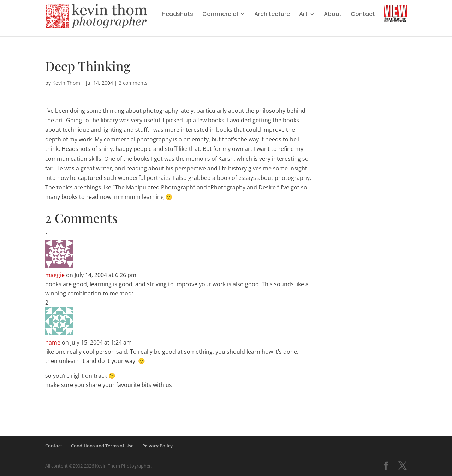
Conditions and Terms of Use (102, 446)
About (333, 15)
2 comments (133, 83)
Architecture (272, 15)
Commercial (220, 15)
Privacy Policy (157, 446)
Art (303, 15)
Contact (363, 15)
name (53, 342)
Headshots (177, 15)
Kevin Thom (66, 83)
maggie (55, 275)
